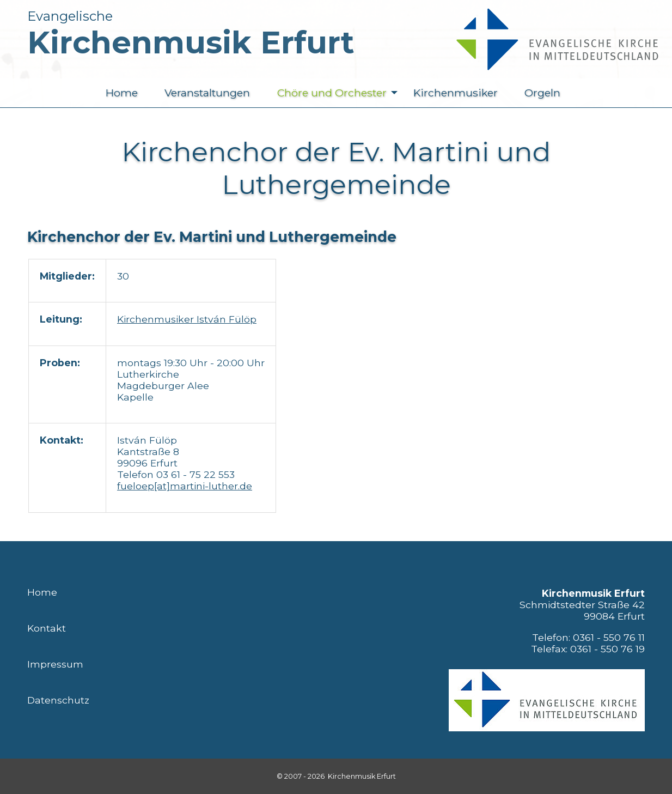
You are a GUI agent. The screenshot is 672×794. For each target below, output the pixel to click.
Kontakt (47, 628)
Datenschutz (58, 700)
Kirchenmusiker (456, 93)
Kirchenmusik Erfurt (191, 43)
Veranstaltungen (207, 93)
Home (122, 93)
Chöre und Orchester (340, 93)
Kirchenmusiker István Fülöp (187, 319)
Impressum (55, 664)
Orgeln (542, 93)
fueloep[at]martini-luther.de (185, 486)
